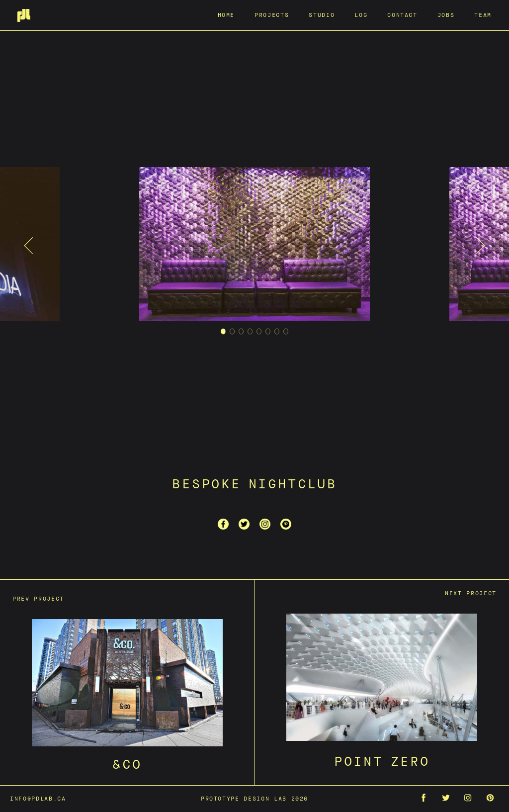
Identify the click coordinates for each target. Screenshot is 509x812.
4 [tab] (250, 333)
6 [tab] (268, 333)
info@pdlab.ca (38, 798)
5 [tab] (259, 333)
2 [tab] (232, 333)
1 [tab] (223, 333)
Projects (272, 15)
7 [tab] (277, 333)
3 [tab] (241, 333)
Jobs (446, 15)
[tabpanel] (254, 246)
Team (483, 15)
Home (226, 15)
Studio (322, 15)
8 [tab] (286, 333)
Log (361, 15)
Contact (402, 15)
